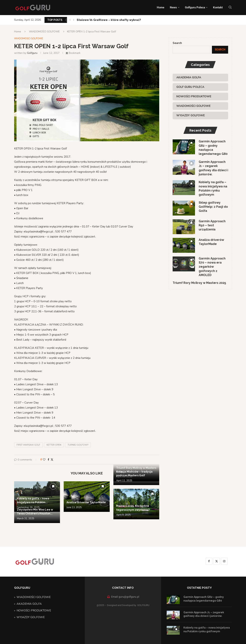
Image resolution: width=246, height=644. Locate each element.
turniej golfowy (78, 445)
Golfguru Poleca (195, 7)
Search (177, 43)
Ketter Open (54, 445)
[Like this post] (44, 460)
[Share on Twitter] (52, 460)
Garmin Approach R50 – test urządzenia (212, 225)
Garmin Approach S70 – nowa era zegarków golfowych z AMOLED (212, 267)
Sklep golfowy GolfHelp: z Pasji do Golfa (213, 207)
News (173, 7)
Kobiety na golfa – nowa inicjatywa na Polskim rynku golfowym (213, 189)
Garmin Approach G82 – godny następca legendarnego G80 (213, 148)
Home (161, 7)
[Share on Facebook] (48, 460)
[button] (70, 20)
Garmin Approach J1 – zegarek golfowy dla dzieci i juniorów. (213, 168)
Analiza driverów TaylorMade (86, 502)
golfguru (32, 53)
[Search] (230, 8)
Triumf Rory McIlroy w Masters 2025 (199, 283)
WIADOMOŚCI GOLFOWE (44, 32)
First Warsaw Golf (28, 445)
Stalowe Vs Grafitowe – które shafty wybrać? (109, 20)
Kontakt (218, 7)
